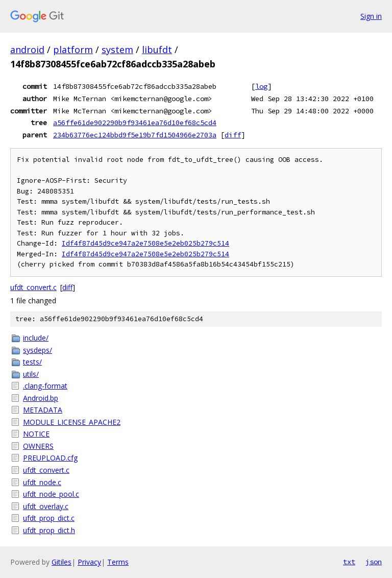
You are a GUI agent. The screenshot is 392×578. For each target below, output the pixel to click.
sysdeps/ (38, 350)
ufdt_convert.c (33, 287)
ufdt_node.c (42, 482)
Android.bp (41, 398)
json (374, 562)
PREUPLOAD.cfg (50, 458)
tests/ (32, 362)
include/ (36, 338)
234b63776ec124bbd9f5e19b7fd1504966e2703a (135, 135)
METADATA (43, 410)
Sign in (371, 16)
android (27, 50)
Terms (118, 562)
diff (233, 135)
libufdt (157, 50)
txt (349, 562)
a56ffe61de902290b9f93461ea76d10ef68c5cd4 (135, 123)
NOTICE (36, 434)
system (117, 50)
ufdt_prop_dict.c (49, 518)
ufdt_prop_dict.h (49, 530)
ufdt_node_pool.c (51, 494)
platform (73, 50)
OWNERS (38, 446)
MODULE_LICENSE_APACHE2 (72, 422)
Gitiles (62, 562)
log (261, 86)
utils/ (31, 374)
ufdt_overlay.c (46, 506)
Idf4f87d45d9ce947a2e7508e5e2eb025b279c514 (145, 243)
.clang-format (45, 386)
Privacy (89, 562)
